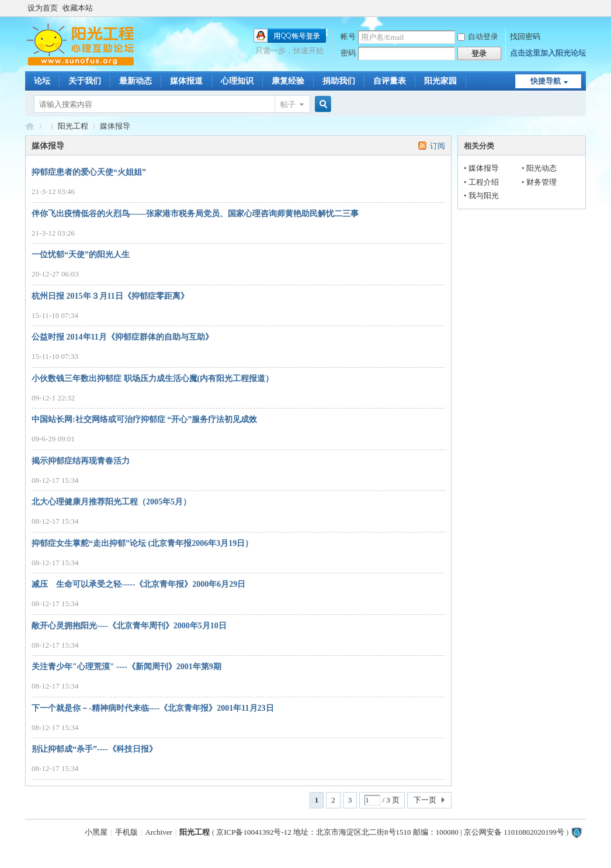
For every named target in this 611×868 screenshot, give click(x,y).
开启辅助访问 (583, 8)
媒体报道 (186, 81)
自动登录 (478, 37)
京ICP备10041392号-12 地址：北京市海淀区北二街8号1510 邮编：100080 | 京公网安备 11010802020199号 (390, 832)
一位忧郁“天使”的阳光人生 (81, 255)
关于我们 (85, 81)
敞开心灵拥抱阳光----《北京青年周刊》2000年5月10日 (129, 626)
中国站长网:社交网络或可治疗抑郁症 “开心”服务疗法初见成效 (144, 419)
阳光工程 (73, 126)
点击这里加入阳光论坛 (548, 53)
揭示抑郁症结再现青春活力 (81, 461)
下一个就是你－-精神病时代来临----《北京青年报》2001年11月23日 (153, 708)
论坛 (42, 81)
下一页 (425, 800)
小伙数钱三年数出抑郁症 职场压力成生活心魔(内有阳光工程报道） (152, 378)
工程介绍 (484, 182)
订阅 (438, 146)
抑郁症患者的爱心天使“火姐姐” (89, 172)
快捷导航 (546, 81)
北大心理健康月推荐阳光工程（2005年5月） (111, 502)
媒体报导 (484, 168)
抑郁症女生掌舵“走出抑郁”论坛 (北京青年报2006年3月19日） (142, 543)
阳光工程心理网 (30, 126)
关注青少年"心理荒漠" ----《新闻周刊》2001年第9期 (126, 667)
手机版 (126, 832)
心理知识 (237, 81)
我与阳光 (484, 196)
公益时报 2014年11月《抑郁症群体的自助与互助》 (122, 337)
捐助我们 (339, 81)
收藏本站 (78, 8)
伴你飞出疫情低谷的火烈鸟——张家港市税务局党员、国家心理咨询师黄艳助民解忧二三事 (195, 214)
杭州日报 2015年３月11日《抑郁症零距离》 (110, 296)
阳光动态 (541, 168)
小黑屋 (96, 832)
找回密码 (525, 37)
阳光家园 (440, 81)
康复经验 (288, 81)
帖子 (288, 104)
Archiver (159, 832)
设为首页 (43, 8)
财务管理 (541, 182)
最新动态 (136, 81)
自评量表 (390, 81)
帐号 (348, 37)
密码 (348, 53)
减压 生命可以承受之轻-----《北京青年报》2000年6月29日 (138, 584)
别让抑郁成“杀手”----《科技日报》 (94, 749)
